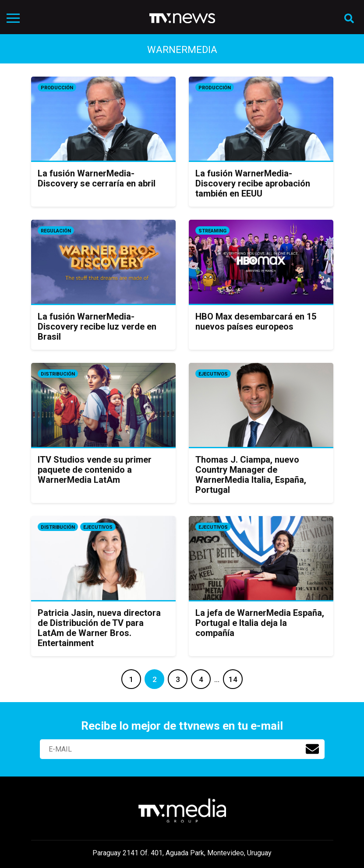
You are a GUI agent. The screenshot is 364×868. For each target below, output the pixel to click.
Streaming (212, 231)
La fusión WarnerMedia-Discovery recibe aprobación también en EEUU (253, 183)
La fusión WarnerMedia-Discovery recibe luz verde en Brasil (97, 327)
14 (233, 679)
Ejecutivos (213, 374)
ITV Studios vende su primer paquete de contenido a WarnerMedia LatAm (95, 470)
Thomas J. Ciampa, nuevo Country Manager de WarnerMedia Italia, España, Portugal (251, 475)
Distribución (58, 374)
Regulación (56, 231)
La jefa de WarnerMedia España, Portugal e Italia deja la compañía (260, 623)
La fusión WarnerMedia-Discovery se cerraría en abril (97, 178)
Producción (57, 88)
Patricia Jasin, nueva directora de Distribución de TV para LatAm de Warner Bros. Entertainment (99, 628)
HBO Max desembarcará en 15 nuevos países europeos (256, 322)
